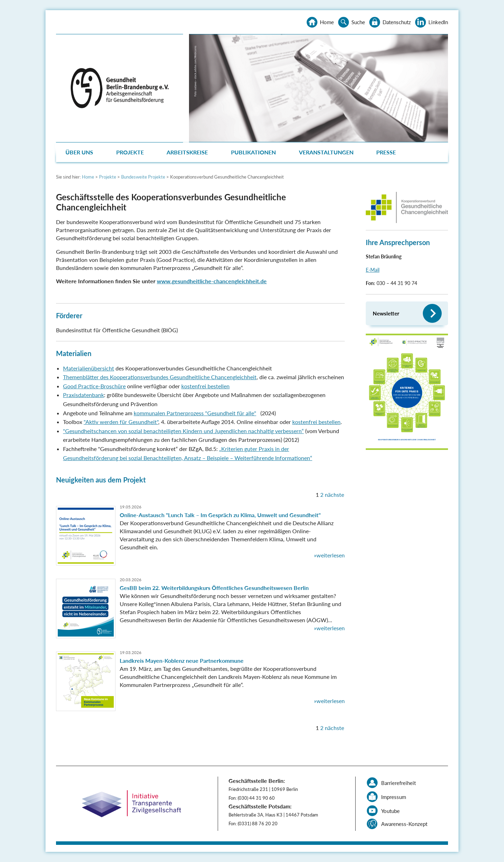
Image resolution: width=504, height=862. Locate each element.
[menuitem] (80, 152)
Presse (386, 152)
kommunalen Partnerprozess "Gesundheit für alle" (195, 413)
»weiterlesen (329, 555)
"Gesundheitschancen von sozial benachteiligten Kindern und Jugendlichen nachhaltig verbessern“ (183, 431)
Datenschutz (397, 22)
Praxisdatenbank (83, 395)
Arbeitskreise (187, 152)
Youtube (390, 811)
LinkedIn (438, 22)
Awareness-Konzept (404, 824)
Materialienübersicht (89, 368)
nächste (334, 495)
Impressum (394, 797)
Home (327, 22)
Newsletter (386, 313)
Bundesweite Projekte (143, 177)
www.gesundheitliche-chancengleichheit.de (212, 281)
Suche (358, 22)
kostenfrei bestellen (205, 386)
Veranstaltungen (326, 152)
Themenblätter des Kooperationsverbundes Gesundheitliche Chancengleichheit (160, 377)
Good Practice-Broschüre (94, 386)
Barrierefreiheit (398, 783)
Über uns (79, 152)
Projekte (130, 152)
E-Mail (373, 270)
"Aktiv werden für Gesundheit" (121, 422)
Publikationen (253, 152)
